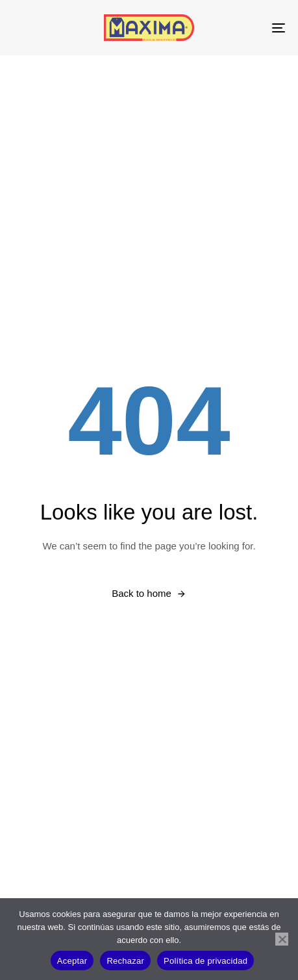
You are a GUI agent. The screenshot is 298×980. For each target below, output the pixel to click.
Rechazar (125, 961)
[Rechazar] (282, 939)
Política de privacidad (205, 961)
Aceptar (72, 961)
